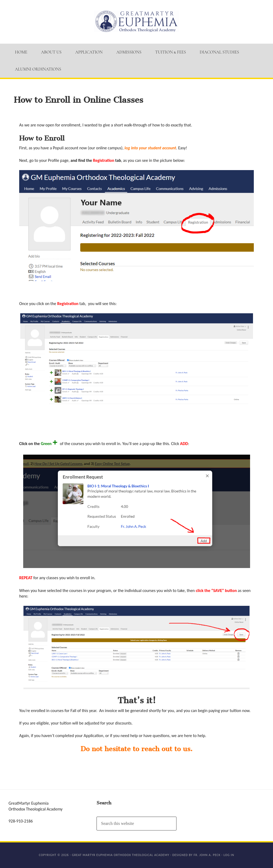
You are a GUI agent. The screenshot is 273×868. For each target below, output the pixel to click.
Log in (229, 855)
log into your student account (150, 148)
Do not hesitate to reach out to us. (136, 749)
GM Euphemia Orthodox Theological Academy (136, 21)
